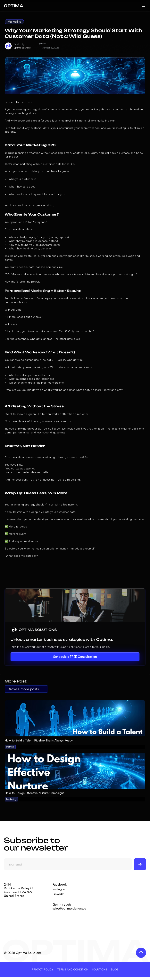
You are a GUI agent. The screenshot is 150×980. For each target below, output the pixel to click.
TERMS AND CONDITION (73, 969)
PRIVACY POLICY (43, 969)
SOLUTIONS (100, 969)
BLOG (115, 969)
